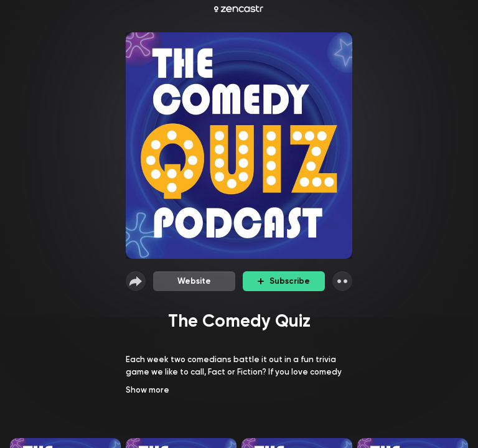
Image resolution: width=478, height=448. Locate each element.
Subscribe (284, 281)
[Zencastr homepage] (239, 9)
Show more (148, 390)
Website (194, 281)
